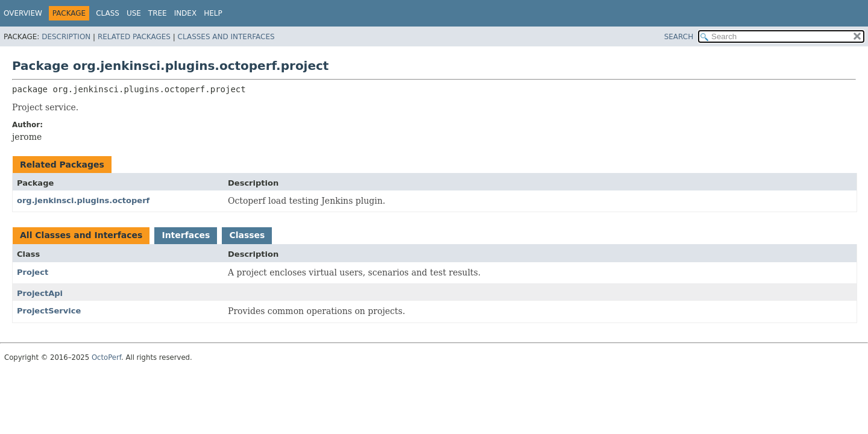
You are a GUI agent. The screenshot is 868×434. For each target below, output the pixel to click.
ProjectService (49, 311)
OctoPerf (106, 357)
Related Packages (134, 37)
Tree (158, 13)
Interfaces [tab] (186, 235)
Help (213, 13)
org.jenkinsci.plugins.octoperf (83, 200)
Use (134, 13)
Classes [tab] (247, 235)
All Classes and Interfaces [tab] (81, 235)
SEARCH (679, 37)
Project (33, 272)
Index (186, 13)
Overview (23, 13)
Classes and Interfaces (226, 37)
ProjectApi (40, 293)
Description (66, 37)
